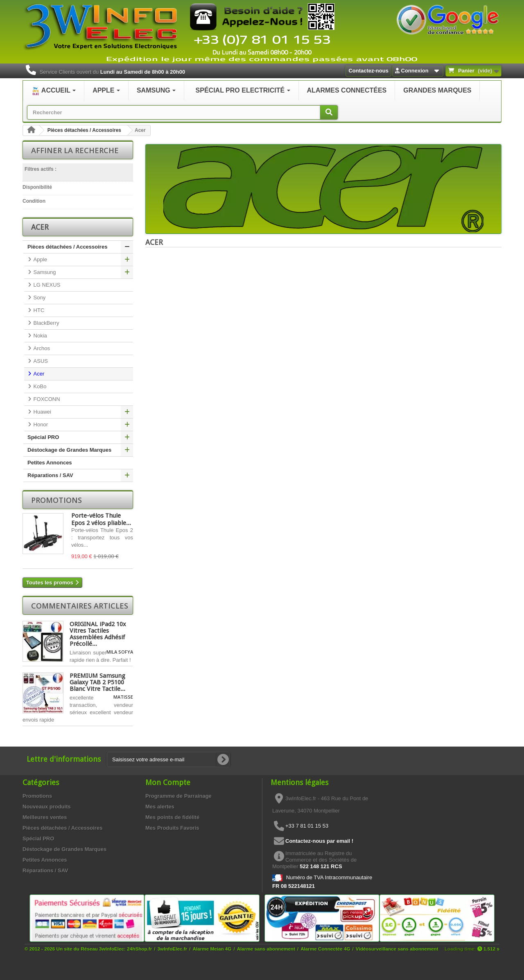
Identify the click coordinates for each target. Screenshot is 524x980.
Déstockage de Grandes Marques (69, 450)
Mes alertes (160, 807)
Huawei (42, 412)
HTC (38, 310)
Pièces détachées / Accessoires (84, 130)
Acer (38, 374)
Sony (39, 298)
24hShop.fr (139, 949)
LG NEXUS (46, 285)
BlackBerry (45, 323)
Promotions (56, 500)
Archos (41, 348)
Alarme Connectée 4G (325, 949)
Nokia (40, 336)
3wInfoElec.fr (173, 949)
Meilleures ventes (45, 817)
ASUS (40, 361)
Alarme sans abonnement (266, 949)
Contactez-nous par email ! (319, 841)
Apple (40, 259)
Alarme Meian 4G (212, 949)
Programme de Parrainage (178, 796)
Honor (40, 424)
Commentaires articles (80, 606)
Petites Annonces (50, 463)
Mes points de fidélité (172, 817)
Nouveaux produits (47, 807)
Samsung (44, 272)
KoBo (39, 386)
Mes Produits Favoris (172, 828)
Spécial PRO (43, 437)
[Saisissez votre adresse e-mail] (168, 759)
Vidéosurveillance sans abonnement (397, 949)
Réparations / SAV (50, 475)
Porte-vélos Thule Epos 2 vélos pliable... (101, 519)
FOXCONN (46, 399)
